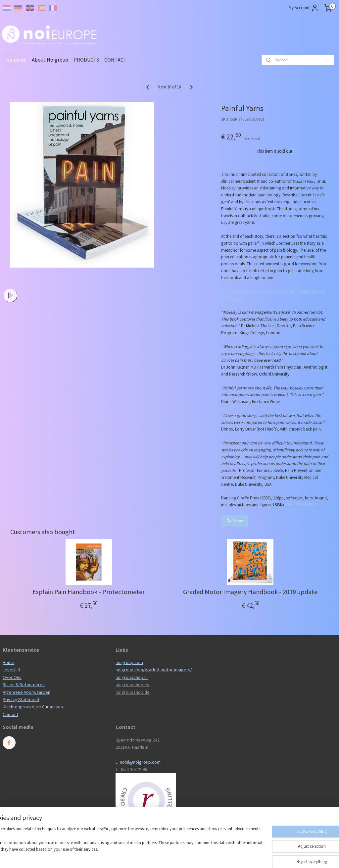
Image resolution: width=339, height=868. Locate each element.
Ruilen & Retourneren (24, 685)
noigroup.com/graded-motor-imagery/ (154, 670)
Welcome (16, 60)
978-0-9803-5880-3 (301, 505)
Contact (10, 714)
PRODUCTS (86, 60)
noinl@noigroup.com (140, 762)
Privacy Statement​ (21, 699)
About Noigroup (50, 60)
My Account (304, 8)
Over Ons (12, 677)
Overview (235, 521)
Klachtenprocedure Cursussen (33, 707)
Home (8, 662)
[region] (126, 847)
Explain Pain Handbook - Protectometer (89, 592)
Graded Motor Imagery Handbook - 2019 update (250, 592)
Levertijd (11, 670)
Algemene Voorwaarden (26, 692)
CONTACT (116, 60)
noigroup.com (129, 662)
